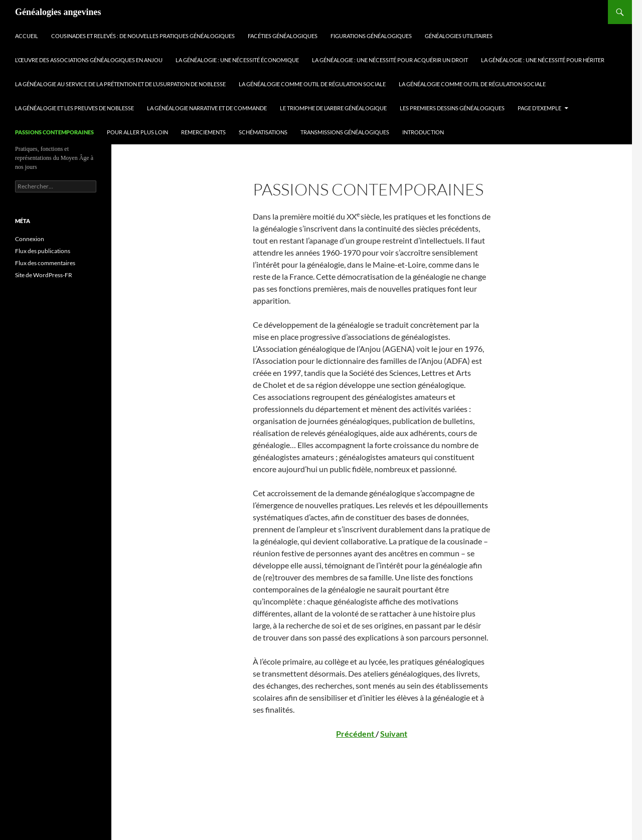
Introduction (423, 132)
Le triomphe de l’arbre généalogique (333, 108)
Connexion (30, 239)
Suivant (394, 733)
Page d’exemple (539, 108)
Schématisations (263, 132)
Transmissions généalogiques (345, 132)
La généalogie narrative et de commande (207, 108)
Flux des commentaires (45, 263)
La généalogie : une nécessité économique (237, 60)
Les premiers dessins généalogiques (452, 108)
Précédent (356, 733)
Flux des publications (43, 251)
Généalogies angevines (58, 12)
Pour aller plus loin (137, 132)
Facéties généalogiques (283, 36)
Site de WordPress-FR (44, 275)
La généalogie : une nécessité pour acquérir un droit (390, 60)
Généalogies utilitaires (459, 36)
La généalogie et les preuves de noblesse (74, 108)
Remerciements (203, 132)
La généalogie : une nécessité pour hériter (543, 60)
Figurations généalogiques (371, 36)
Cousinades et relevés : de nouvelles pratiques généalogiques (143, 36)
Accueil (27, 36)
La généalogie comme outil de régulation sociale (312, 84)
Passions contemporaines (54, 132)
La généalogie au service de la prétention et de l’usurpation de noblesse (120, 84)
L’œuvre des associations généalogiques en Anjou (89, 60)
